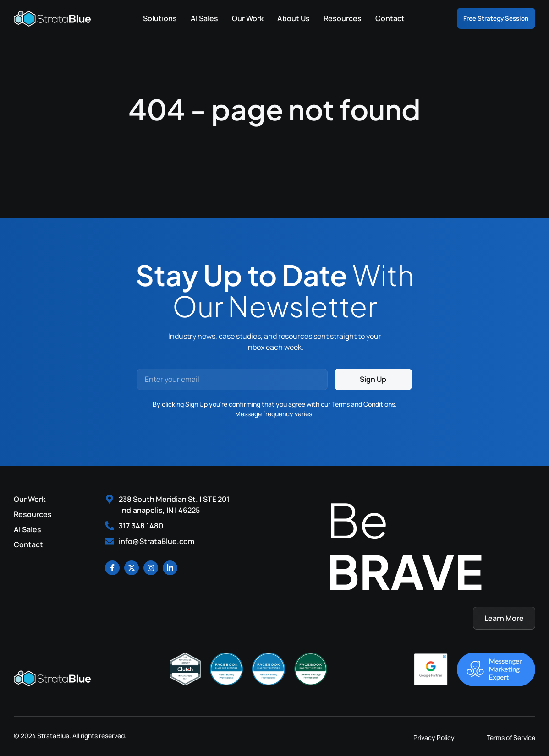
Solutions (149, 18)
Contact (379, 18)
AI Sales (194, 18)
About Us (283, 18)
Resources (332, 18)
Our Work (237, 18)
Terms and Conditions (363, 404)
